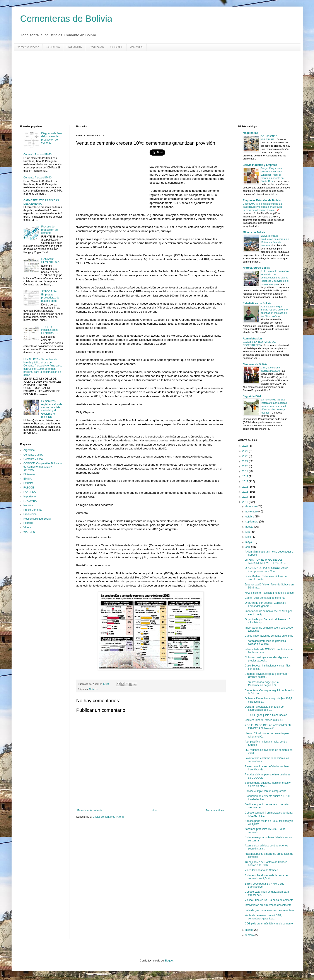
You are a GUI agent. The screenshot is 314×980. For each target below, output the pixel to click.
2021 (246, 461)
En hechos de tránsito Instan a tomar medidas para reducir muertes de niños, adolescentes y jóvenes (274, 406)
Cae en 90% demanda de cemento (265, 598)
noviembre (252, 512)
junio (248, 537)
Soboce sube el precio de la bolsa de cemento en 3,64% (266, 877)
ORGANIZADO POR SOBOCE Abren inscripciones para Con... (266, 570)
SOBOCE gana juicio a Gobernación (266, 715)
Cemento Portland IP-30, (38, 154)
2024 (246, 446)
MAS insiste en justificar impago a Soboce (269, 593)
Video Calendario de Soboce (261, 870)
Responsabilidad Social (37, 519)
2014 (246, 497)
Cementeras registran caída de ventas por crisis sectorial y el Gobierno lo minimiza (52, 409)
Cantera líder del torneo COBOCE (264, 720)
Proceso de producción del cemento (50, 230)
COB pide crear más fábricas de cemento (269, 924)
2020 (246, 466)
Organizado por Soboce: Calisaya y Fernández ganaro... (265, 604)
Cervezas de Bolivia (255, 364)
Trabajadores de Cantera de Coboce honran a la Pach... (266, 864)
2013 (246, 502)
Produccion (96, 47)
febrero (250, 935)
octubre (250, 517)
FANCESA (53, 47)
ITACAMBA (74, 47)
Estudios (29, 483)
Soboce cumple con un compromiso (265, 791)
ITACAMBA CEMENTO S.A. (51, 261)
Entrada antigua (215, 810)
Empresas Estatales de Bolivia (262, 200)
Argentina (29, 450)
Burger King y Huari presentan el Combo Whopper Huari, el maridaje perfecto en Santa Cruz (272, 175)
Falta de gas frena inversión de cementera (269, 910)
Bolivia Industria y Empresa (260, 165)
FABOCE (29, 488)
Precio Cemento (33, 510)
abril (248, 547)
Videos (27, 527)
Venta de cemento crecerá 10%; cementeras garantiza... (263, 917)
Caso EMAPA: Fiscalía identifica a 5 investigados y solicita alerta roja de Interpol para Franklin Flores (263, 207)
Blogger (169, 961)
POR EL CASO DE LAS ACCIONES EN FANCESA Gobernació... (268, 727)
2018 (246, 476)
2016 (246, 487)
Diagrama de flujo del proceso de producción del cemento (51, 138)
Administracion (252, 339)
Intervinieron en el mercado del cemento (268, 905)
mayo (249, 542)
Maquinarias (251, 133)
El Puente (29, 474)
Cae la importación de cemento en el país (269, 636)
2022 (246, 456)
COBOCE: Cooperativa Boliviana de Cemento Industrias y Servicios (43, 467)
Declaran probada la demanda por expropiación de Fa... (265, 708)
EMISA (28, 479)
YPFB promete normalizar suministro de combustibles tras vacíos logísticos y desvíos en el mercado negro (275, 277)
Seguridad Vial (252, 396)
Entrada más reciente (90, 810)
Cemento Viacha (28, 47)
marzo (249, 930)
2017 (246, 482)
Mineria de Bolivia (254, 232)
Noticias (93, 689)
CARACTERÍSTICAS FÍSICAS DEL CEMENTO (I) (41, 202)
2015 (246, 492)
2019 (246, 471)
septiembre (252, 522)
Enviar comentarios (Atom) (108, 817)
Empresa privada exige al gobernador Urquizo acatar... (266, 675)
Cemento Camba (33, 455)
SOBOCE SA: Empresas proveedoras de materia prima (50, 296)
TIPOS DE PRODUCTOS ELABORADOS (50, 330)
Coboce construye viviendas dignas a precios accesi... (266, 659)
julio (248, 532)
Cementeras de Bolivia (66, 19)
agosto (250, 527)
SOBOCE (117, 47)
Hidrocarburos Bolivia (257, 268)
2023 (246, 451)
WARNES (137, 47)
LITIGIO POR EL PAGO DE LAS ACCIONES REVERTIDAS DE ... (265, 561)
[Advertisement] (151, 88)
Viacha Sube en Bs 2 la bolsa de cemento (269, 900)
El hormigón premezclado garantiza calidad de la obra (265, 643)
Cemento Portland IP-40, (38, 178)
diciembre (251, 506)
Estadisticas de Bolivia (257, 303)
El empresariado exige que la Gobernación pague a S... (262, 684)
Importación (30, 497)
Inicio (154, 810)
